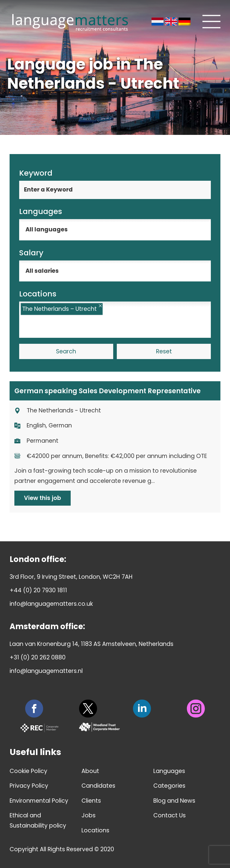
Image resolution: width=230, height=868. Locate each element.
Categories (169, 786)
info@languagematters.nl (46, 671)
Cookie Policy (28, 771)
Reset (164, 351)
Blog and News (174, 801)
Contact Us (170, 815)
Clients (91, 801)
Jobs (88, 815)
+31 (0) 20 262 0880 (38, 657)
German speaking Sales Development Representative (108, 391)
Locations (95, 830)
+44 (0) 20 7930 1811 (38, 590)
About (90, 771)
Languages (169, 771)
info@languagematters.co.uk (51, 604)
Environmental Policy (39, 801)
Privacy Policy (29, 786)
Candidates (98, 786)
